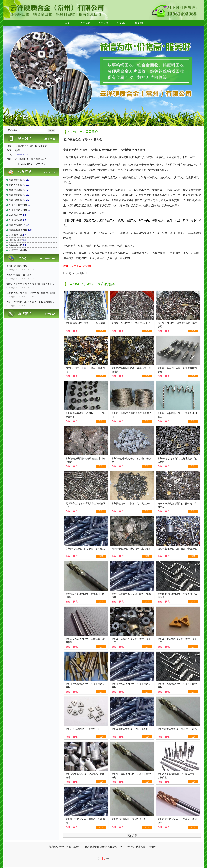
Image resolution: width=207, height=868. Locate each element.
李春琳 (153, 847)
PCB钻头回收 (16, 240)
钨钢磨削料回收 (17, 185)
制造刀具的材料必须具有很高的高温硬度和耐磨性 (32, 284)
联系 (101, 331)
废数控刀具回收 (17, 190)
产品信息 (85, 23)
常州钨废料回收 (17, 200)
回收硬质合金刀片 (18, 210)
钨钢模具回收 (16, 245)
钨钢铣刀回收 (16, 215)
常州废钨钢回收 (17, 195)
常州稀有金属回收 (18, 230)
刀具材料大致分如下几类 (19, 275)
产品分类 (103, 23)
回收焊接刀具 (16, 235)
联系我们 (140, 23)
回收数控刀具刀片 (18, 250)
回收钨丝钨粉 (16, 220)
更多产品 (132, 835)
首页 (67, 23)
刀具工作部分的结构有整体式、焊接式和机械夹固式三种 (32, 302)
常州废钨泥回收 (17, 180)
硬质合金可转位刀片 (17, 266)
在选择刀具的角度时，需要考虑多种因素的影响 (31, 293)
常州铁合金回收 (17, 225)
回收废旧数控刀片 (18, 205)
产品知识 (122, 23)
